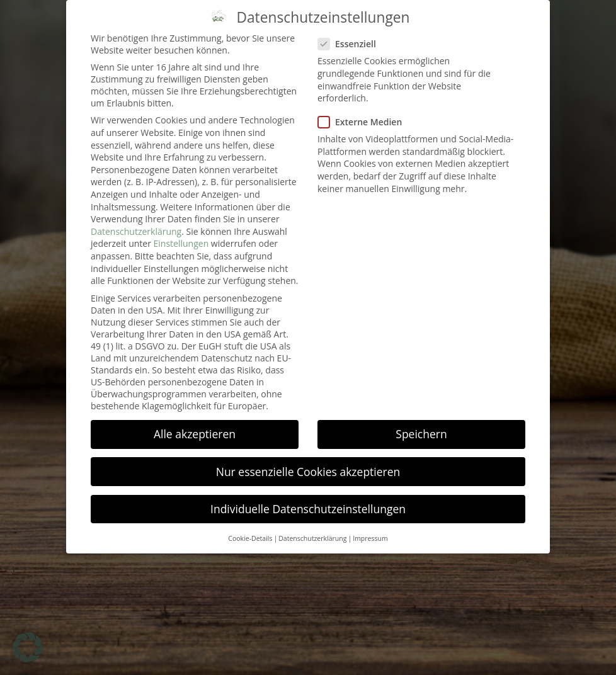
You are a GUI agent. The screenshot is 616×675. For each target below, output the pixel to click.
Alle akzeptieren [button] (195, 425)
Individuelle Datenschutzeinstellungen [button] (308, 499)
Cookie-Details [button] (250, 530)
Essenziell (351, 35)
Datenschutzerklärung (136, 222)
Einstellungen (181, 235)
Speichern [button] (421, 425)
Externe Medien (364, 113)
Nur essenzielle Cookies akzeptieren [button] (308, 462)
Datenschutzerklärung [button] (312, 530)
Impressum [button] (370, 530)
